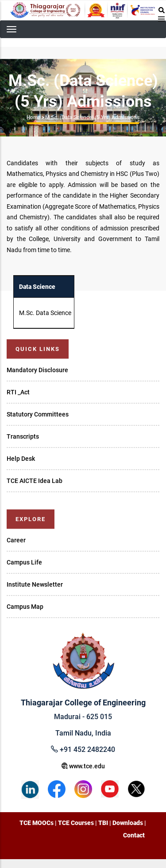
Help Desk (21, 459)
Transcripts (23, 436)
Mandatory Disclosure (37, 370)
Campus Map (25, 607)
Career (16, 540)
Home (33, 117)
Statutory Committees (38, 414)
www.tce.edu (83, 766)
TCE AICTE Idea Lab (35, 481)
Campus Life (24, 562)
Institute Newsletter (35, 584)
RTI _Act (18, 392)
